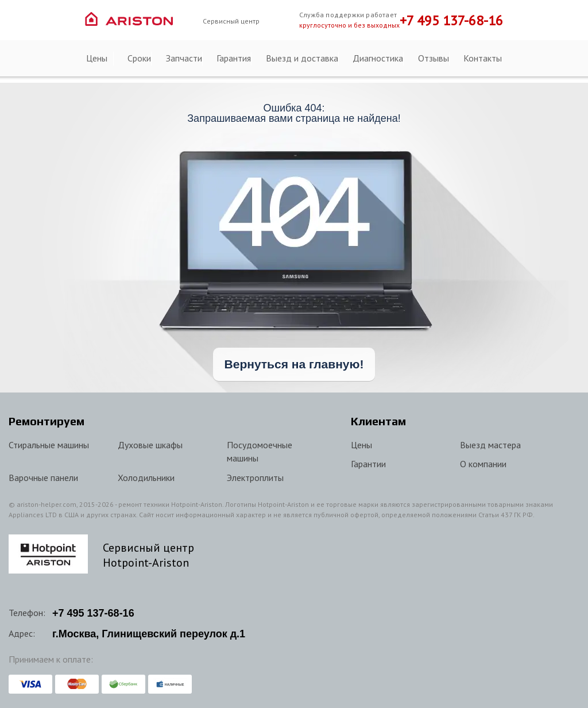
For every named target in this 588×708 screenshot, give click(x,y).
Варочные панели (43, 478)
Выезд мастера (490, 445)
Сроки (139, 58)
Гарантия (234, 58)
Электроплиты (255, 478)
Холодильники (146, 478)
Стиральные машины (49, 445)
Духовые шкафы (150, 445)
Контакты (483, 58)
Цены (97, 58)
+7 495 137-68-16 (451, 20)
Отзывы (434, 58)
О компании (483, 464)
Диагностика (378, 58)
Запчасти (184, 58)
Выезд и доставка (302, 58)
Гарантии (368, 464)
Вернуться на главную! (294, 364)
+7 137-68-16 (93, 613)
